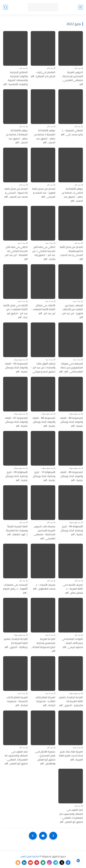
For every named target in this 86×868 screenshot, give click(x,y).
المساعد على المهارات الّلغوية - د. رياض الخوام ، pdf (15, 589)
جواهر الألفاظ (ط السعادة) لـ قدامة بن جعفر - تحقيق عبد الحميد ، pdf (17, 136)
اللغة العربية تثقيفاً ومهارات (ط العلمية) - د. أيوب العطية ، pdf (16, 530)
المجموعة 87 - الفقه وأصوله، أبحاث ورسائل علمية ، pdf (16, 422)
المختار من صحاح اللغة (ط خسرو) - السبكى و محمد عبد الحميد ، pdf (16, 193)
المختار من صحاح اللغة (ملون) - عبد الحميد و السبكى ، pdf (44, 193)
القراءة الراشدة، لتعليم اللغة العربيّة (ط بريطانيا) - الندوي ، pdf (16, 643)
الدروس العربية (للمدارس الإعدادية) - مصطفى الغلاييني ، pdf (72, 78)
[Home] (43, 836)
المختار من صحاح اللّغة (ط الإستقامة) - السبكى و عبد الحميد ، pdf (71, 253)
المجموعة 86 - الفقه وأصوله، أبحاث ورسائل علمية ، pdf (72, 476)
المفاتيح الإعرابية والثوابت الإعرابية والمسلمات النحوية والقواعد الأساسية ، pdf (16, 78)
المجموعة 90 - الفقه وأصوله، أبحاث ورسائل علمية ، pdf (16, 368)
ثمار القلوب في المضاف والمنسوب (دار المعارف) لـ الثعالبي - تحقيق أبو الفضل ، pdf (71, 816)
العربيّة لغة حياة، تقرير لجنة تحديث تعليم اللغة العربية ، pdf (71, 756)
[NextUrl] (33, 836)
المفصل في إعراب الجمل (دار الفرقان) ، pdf (43, 74)
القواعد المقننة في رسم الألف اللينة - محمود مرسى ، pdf (72, 643)
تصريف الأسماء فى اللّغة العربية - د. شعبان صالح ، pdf (73, 589)
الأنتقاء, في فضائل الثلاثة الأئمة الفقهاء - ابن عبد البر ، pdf (43, 309)
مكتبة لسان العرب (30, 856)
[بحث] (5, 7)
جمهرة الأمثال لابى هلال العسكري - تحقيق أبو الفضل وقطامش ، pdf (45, 758)
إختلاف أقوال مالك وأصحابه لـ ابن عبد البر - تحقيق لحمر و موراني (43, 368)
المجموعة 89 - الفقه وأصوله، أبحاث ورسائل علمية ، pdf (72, 422)
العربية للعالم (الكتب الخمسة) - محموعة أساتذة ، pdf (17, 701)
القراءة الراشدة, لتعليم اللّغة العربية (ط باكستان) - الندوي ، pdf (71, 701)
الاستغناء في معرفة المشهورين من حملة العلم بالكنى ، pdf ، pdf (71, 368)
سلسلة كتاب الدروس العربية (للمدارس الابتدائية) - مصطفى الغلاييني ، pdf (44, 532)
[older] (53, 836)
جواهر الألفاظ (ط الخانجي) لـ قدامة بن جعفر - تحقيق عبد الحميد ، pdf (72, 195)
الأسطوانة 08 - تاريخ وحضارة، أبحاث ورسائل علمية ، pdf (72, 530)
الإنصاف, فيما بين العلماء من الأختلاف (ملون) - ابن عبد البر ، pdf (72, 311)
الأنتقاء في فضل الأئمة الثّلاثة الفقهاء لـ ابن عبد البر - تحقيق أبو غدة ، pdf (15, 311)
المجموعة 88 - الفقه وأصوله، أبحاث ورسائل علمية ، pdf (44, 422)
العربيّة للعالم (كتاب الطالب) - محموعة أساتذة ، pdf (45, 701)
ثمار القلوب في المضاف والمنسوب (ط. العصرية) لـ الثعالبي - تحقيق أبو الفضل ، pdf (16, 758)
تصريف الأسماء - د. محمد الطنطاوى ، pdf (44, 587)
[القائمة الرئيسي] (81, 7)
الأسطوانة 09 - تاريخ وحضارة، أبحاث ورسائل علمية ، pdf (16, 476)
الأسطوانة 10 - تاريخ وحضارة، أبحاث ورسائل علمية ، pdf (44, 476)
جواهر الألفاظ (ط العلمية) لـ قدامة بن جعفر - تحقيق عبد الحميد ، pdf (45, 136)
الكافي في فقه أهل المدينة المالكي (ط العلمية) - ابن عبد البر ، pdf (16, 253)
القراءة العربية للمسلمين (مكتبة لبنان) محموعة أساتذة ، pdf (43, 645)
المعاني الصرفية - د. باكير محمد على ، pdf (72, 132)
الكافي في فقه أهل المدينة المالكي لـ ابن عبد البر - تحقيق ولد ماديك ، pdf (44, 253)
